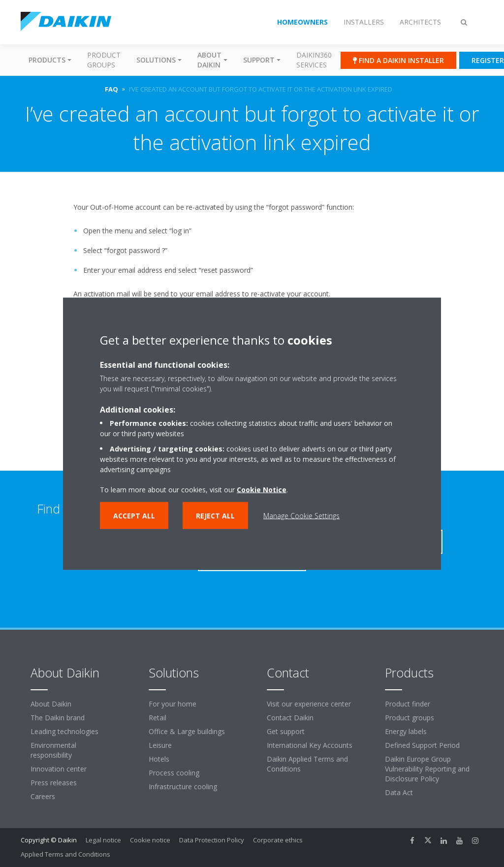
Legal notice (103, 840)
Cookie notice (150, 840)
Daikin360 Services (314, 60)
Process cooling (174, 773)
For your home (173, 704)
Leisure (160, 745)
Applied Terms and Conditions (65, 854)
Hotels (159, 759)
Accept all (134, 515)
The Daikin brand (58, 718)
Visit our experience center (309, 704)
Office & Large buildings (187, 731)
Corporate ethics (278, 840)
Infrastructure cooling (183, 787)
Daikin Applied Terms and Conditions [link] (307, 764)
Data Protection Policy (212, 840)
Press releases (54, 783)
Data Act (399, 792)
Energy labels (406, 731)
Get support (286, 731)
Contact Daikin (290, 718)
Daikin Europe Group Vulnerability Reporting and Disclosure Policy (427, 769)
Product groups (104, 60)
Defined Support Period (422, 745)
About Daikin (51, 704)
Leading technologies (64, 731)
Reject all (215, 515)
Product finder (408, 704)
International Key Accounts (310, 745)
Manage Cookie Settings (301, 515)
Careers (43, 796)
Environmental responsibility (53, 750)
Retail (157, 718)
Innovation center (59, 769)
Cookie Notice (262, 489)
